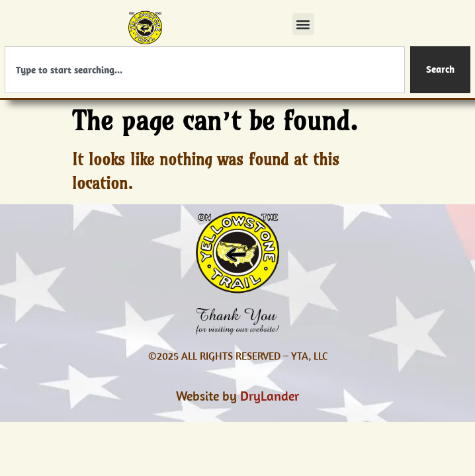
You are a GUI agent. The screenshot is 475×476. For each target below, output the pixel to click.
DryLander (270, 396)
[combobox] (205, 70)
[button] (303, 24)
